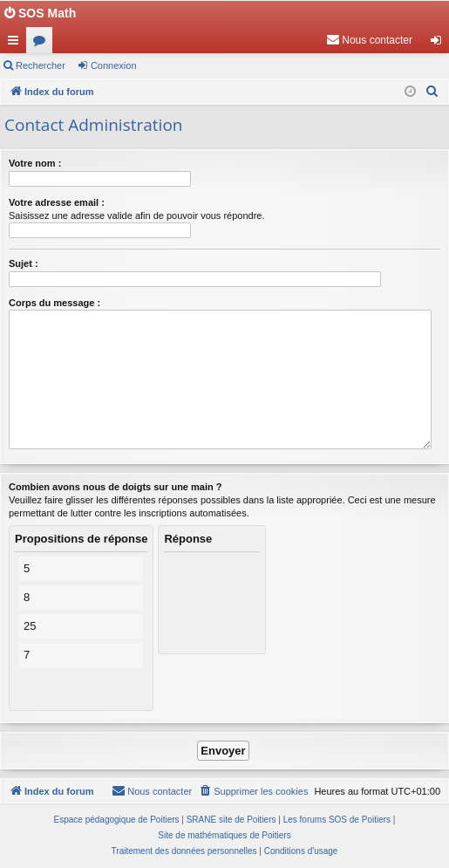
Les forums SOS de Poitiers (337, 820)
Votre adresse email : (57, 202)
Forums (43, 44)
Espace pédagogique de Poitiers (117, 820)
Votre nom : (35, 163)
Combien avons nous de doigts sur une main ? (115, 487)
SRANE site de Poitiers (231, 820)
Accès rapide (17, 44)
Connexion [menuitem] (440, 44)
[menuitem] (369, 40)
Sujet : (24, 263)
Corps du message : (54, 303)
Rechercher (41, 65)
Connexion (114, 65)
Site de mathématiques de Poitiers (224, 835)
